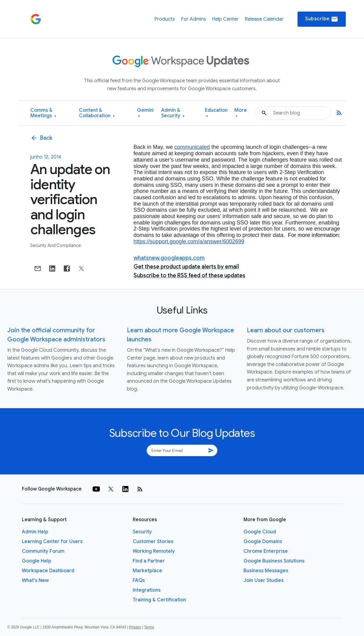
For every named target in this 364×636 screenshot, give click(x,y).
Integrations (147, 590)
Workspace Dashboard (48, 571)
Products (165, 19)
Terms (149, 627)
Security (142, 532)
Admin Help (35, 532)
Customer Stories (153, 542)
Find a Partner (149, 561)
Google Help (37, 561)
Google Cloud (260, 532)
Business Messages (266, 571)
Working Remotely (154, 551)
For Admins (194, 19)
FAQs (139, 580)
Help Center (225, 19)
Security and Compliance (56, 245)
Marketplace (147, 571)
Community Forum (43, 551)
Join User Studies (264, 580)
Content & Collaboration (97, 113)
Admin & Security (173, 113)
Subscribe (322, 19)
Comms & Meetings (43, 113)
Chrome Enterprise (266, 551)
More (241, 113)
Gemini (145, 113)
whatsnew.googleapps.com (169, 258)
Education (216, 113)
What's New (35, 580)
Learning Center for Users (52, 542)
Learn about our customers (286, 330)
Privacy (135, 627)
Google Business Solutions (274, 561)
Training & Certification (159, 600)
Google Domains (263, 542)
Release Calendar (264, 19)
